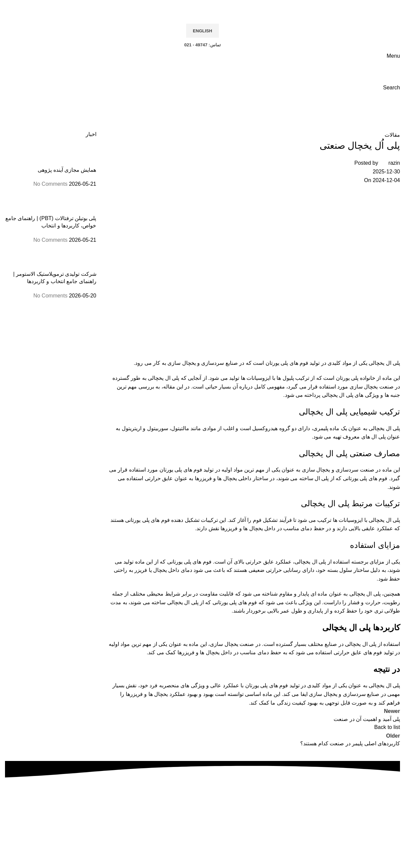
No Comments (50, 184)
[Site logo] (383, 7)
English (202, 31)
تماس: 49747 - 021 (202, 45)
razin (394, 163)
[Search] (391, 88)
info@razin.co (195, 833)
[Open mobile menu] (393, 56)
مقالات (371, 113)
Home (393, 113)
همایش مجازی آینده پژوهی (67, 170)
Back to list (387, 727)
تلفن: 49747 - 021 (202, 816)
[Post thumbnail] (84, 155)
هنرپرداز (157, 863)
